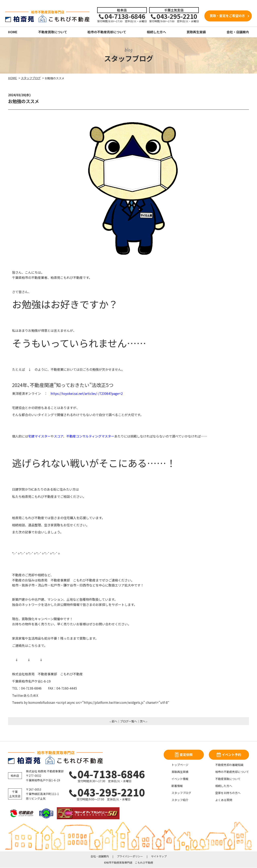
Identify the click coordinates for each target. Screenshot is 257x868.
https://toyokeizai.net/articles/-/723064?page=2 (87, 394)
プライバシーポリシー (130, 856)
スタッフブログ (181, 793)
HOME (13, 32)
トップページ (180, 765)
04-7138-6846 (105, 774)
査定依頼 (184, 755)
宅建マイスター (39, 436)
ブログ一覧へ (128, 721)
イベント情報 (180, 779)
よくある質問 (224, 800)
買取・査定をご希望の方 (227, 16)
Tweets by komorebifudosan (34, 703)
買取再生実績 (196, 32)
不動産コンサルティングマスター (90, 436)
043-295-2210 (104, 792)
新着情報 (177, 786)
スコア (58, 436)
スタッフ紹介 (180, 800)
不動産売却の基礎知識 (229, 765)
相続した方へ (156, 32)
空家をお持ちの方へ (228, 793)
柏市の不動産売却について (107, 32)
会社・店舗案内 (238, 32)
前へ (114, 721)
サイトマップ (159, 856)
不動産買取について (53, 32)
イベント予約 (229, 755)
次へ (143, 721)
